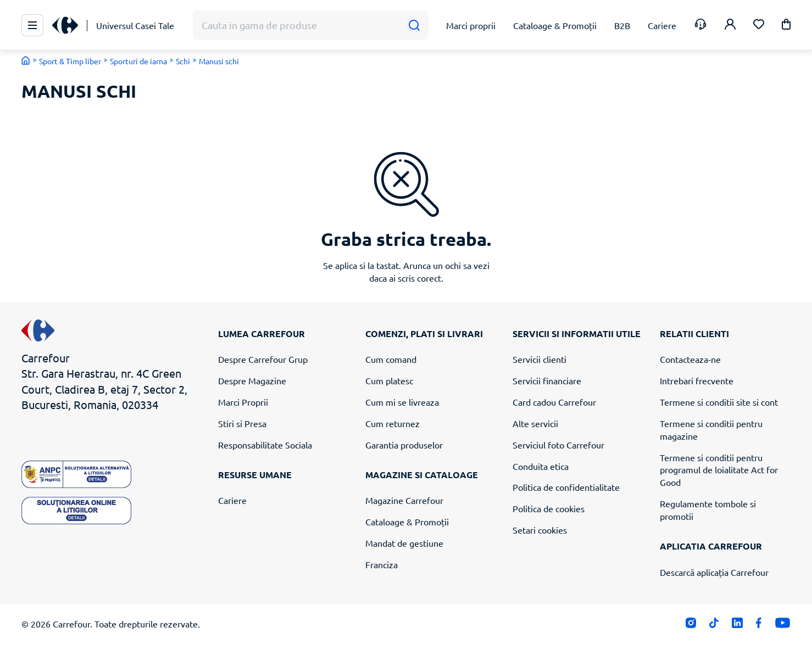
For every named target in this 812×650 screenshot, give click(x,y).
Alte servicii (535, 423)
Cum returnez (393, 423)
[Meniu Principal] (32, 25)
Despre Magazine (252, 380)
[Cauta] (414, 26)
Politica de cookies (549, 508)
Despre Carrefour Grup (263, 359)
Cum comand (391, 359)
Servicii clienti (540, 359)
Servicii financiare (547, 380)
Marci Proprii (243, 402)
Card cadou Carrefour (554, 402)
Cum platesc (389, 380)
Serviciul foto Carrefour (558, 445)
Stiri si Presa (242, 423)
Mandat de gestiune (404, 543)
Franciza (382, 564)
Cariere (232, 500)
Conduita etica (541, 466)
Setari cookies (540, 530)
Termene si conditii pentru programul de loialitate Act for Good (719, 470)
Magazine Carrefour (404, 500)
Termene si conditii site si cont (719, 402)
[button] (786, 26)
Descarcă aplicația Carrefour (714, 572)
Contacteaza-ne (690, 359)
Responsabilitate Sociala (265, 445)
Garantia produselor (404, 445)
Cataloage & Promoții (407, 522)
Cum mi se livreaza (402, 402)
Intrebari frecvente (697, 380)
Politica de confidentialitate (566, 487)
